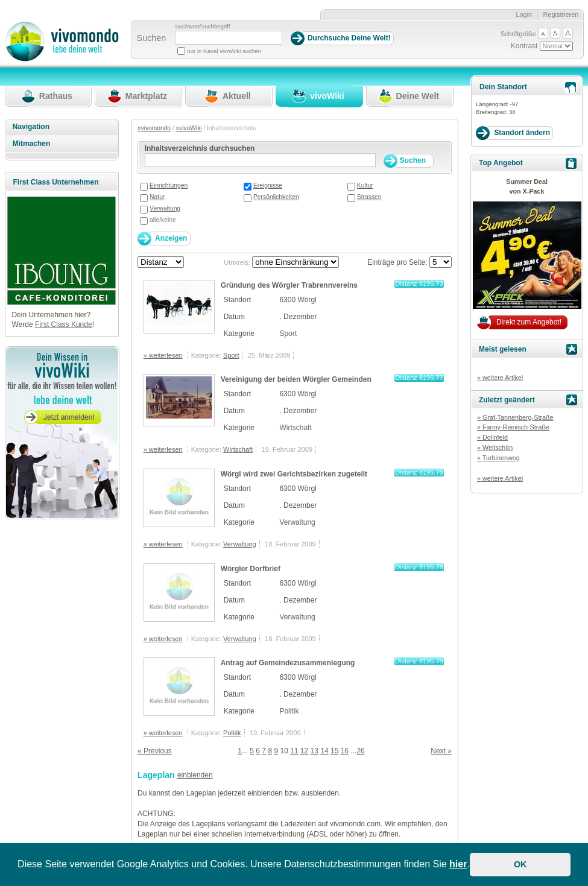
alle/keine (163, 220)
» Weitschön (495, 448)
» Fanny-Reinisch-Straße (513, 427)
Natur (157, 197)
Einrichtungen (169, 185)
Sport (288, 334)
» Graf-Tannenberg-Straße (515, 417)
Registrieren (561, 14)
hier (458, 864)
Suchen (152, 38)
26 (360, 751)
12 (304, 751)
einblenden (195, 775)
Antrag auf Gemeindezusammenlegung (288, 663)
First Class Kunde (64, 324)
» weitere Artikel (500, 378)
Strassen (369, 197)
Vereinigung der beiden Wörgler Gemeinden (296, 379)
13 (315, 751)
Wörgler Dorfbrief (251, 569)
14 (324, 751)
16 (345, 751)
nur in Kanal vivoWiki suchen (224, 51)
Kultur (365, 185)
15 (334, 751)
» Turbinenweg (498, 458)
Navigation (31, 127)
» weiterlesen (163, 355)
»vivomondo (154, 128)
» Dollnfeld (492, 437)
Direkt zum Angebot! (529, 322)
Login (524, 14)
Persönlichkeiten (276, 197)
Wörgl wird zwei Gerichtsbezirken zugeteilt (294, 474)
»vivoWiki (189, 128)
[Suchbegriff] (229, 38)
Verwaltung (165, 208)
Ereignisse (268, 185)
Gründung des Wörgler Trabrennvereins (289, 285)
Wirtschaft (295, 428)
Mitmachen (32, 144)
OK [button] (520, 864)
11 (294, 751)
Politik (289, 711)
